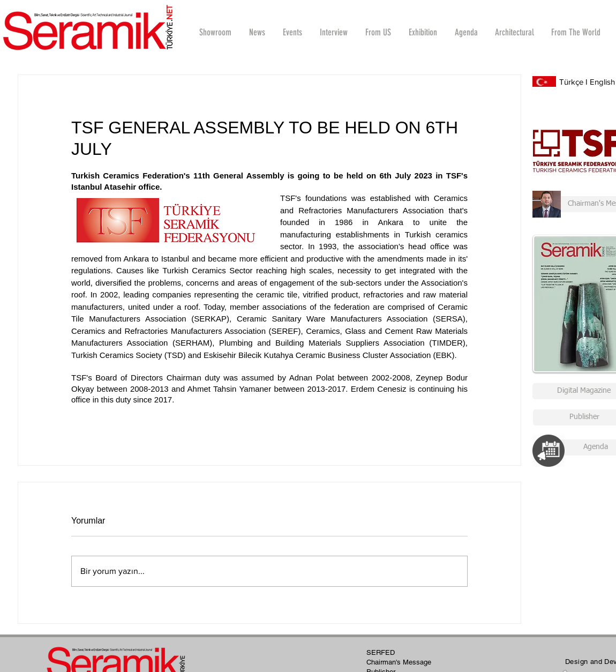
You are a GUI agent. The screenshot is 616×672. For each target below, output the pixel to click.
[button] (333, 32)
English (602, 82)
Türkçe (571, 82)
